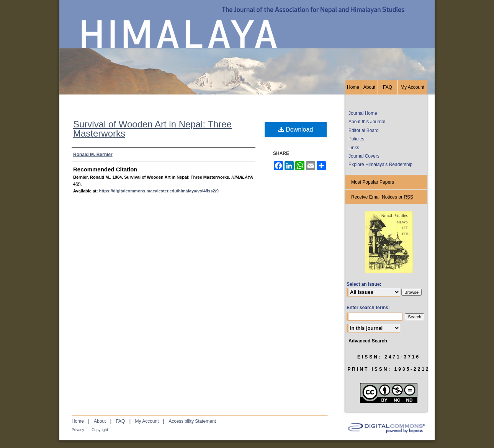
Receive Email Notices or (382, 197)
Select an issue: (364, 284)
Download (296, 130)
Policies (356, 139)
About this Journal (367, 122)
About (100, 421)
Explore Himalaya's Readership (380, 165)
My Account (147, 421)
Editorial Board (364, 130)
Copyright (100, 430)
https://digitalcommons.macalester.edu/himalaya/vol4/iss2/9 (159, 191)
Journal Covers (364, 156)
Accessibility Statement (192, 421)
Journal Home (363, 113)
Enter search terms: (368, 308)
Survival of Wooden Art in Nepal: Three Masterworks (152, 129)
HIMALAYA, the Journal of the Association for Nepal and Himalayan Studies (247, 40)
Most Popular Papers (373, 182)
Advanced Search (368, 341)
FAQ (120, 421)
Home (78, 421)
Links (354, 148)
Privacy (78, 430)
